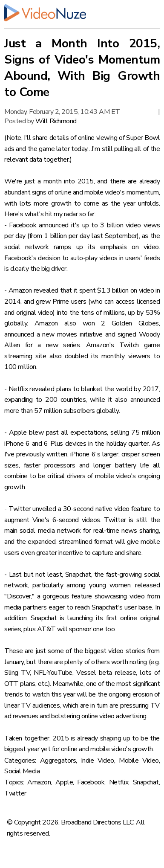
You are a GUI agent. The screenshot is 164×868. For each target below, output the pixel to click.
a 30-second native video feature (105, 509)
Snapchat (146, 782)
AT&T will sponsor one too (76, 629)
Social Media (22, 771)
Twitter (15, 793)
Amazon (39, 782)
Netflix (119, 782)
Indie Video (98, 761)
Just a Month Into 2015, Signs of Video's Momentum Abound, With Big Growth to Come (82, 68)
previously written (42, 454)
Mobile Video (139, 761)
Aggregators (58, 761)
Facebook (91, 782)
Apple (64, 782)
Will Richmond (56, 121)
